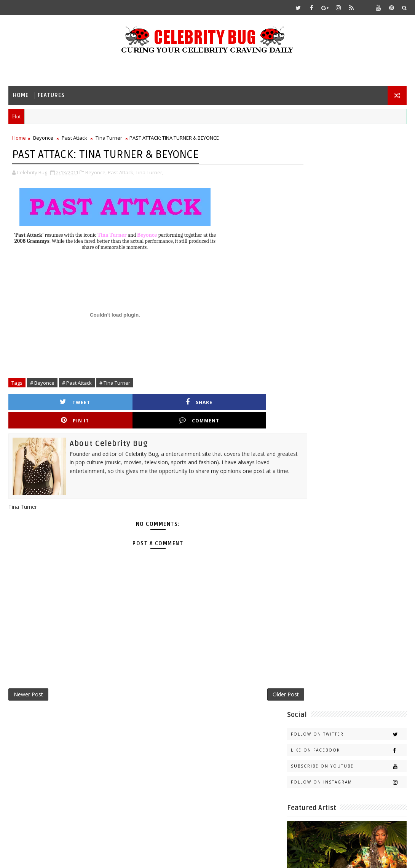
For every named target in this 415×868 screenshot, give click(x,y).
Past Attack (74, 139)
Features (51, 95)
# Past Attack (77, 384)
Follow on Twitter (349, 155)
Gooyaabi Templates (159, 856)
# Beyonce (42, 384)
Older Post (258, 679)
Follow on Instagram (349, 203)
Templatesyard (73, 856)
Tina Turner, (149, 173)
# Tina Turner (115, 384)
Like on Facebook (349, 171)
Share (115, 403)
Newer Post (28, 679)
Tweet (47, 403)
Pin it (182, 403)
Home (21, 95)
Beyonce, (96, 173)
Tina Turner (109, 139)
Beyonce (43, 139)
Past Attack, (121, 173)
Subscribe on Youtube (349, 187)
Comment (250, 403)
